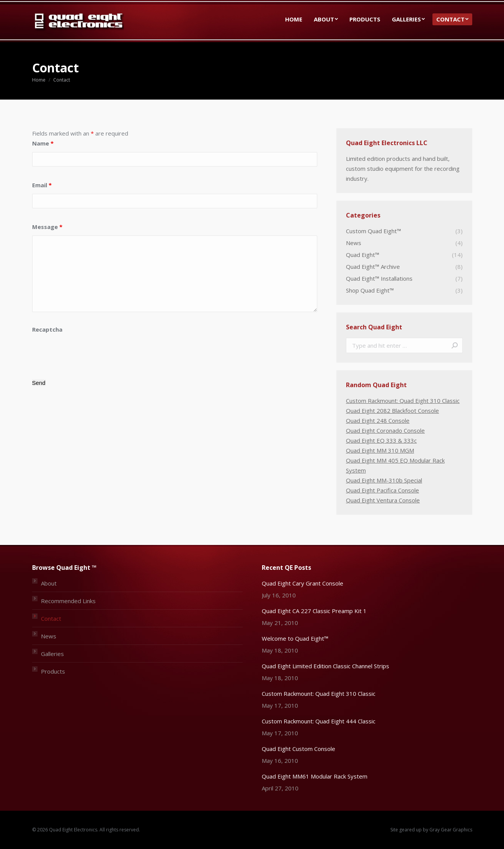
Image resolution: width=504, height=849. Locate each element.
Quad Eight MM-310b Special (384, 480)
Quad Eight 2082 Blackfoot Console (392, 411)
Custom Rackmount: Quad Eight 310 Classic (403, 401)
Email (42, 185)
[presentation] (90, 353)
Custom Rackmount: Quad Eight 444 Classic (319, 721)
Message (47, 227)
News (49, 636)
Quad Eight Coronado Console (385, 430)
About (49, 583)
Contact (51, 618)
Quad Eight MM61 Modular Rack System (315, 776)
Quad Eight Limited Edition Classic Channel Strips (325, 666)
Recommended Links (68, 601)
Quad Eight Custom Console (298, 749)
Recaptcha (47, 329)
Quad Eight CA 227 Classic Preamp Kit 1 (314, 611)
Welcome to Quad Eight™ (295, 638)
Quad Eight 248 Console (378, 420)
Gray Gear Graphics (451, 830)
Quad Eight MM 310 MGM (380, 450)
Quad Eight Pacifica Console (382, 490)
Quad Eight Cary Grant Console (303, 583)
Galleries (52, 654)
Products (53, 671)
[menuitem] (294, 19)
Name (43, 143)
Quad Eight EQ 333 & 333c (381, 440)
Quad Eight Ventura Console (383, 500)
